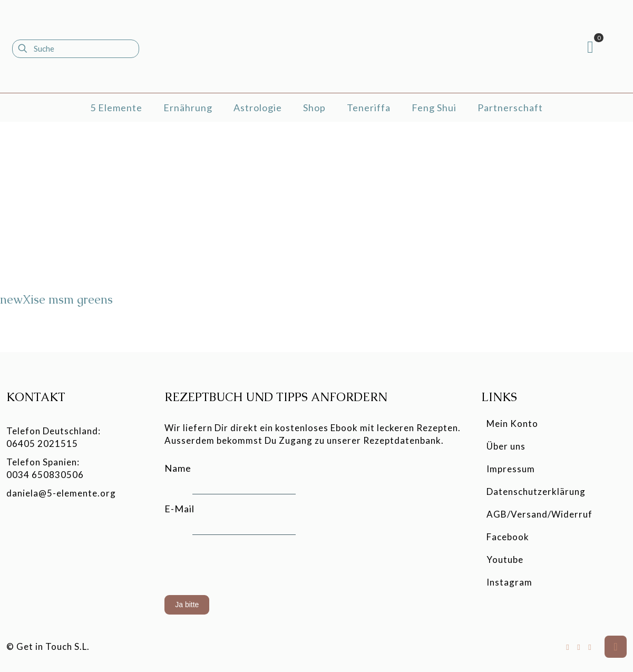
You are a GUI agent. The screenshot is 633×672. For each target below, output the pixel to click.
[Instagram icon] (590, 647)
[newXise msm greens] (81, 211)
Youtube (505, 559)
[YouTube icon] (579, 647)
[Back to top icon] (616, 647)
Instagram (509, 582)
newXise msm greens (56, 300)
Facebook (508, 537)
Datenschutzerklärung (536, 491)
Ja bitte (187, 605)
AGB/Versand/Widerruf (539, 514)
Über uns (506, 446)
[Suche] (76, 49)
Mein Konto (512, 423)
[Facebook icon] (568, 647)
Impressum (511, 469)
